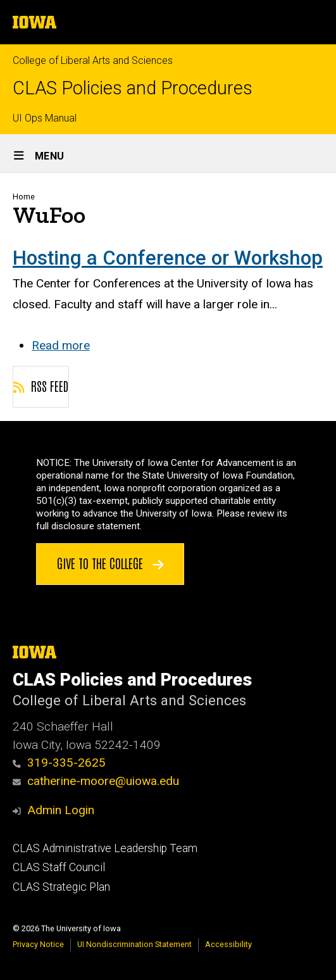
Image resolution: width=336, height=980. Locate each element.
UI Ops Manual (45, 118)
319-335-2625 (59, 763)
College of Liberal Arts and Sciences (93, 60)
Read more (61, 345)
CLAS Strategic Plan (61, 887)
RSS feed (41, 386)
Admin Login (61, 810)
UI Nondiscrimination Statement (134, 944)
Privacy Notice (38, 944)
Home (24, 197)
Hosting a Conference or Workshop (168, 258)
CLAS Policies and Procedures (133, 88)
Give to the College (110, 563)
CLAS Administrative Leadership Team (105, 848)
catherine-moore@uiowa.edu (96, 781)
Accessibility (228, 944)
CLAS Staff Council (59, 867)
